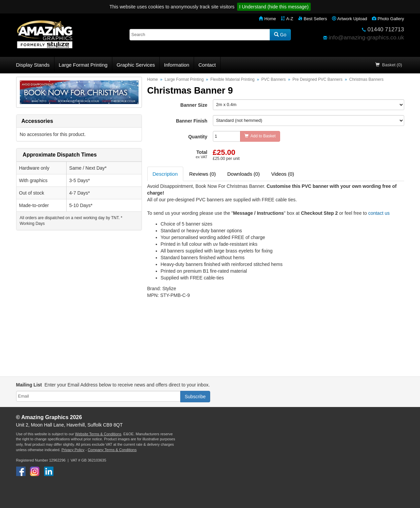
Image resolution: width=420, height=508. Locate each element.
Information (177, 65)
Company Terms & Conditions (112, 450)
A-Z (287, 19)
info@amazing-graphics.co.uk (366, 38)
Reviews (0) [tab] (203, 174)
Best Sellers (312, 19)
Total (201, 154)
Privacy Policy (73, 450)
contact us (379, 213)
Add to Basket (260, 136)
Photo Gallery (388, 19)
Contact (207, 65)
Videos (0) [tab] (282, 174)
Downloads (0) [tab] (244, 174)
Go (280, 35)
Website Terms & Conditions (98, 434)
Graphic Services (136, 65)
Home (267, 19)
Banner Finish (192, 121)
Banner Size (194, 105)
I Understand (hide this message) (274, 7)
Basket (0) (389, 65)
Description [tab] (165, 174)
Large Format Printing (83, 65)
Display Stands (33, 65)
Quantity (198, 137)
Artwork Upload (350, 19)
